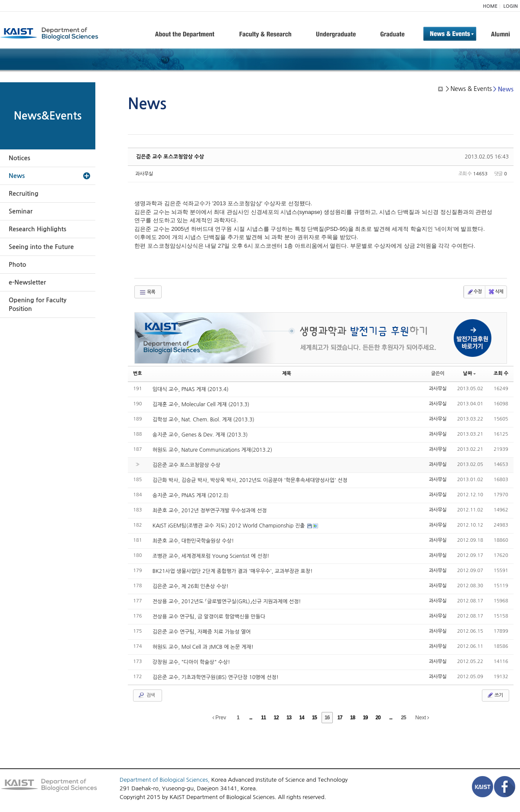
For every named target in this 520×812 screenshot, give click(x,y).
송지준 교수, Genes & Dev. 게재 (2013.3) (200, 435)
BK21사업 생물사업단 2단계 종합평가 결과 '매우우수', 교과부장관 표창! (233, 571)
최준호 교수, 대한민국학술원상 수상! (193, 541)
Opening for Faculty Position (37, 304)
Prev (219, 718)
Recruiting (24, 194)
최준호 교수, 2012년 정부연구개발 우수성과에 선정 (210, 511)
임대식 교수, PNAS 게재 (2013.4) (191, 389)
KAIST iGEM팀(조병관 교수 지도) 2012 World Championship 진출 (229, 526)
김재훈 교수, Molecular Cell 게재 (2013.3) (201, 404)
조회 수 (501, 374)
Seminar (21, 211)
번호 (138, 374)
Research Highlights (37, 229)
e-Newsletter (27, 282)
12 (276, 718)
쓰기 (495, 695)
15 (314, 718)
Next (422, 718)
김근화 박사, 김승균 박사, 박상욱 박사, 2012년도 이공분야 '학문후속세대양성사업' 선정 (250, 480)
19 (365, 718)
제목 (287, 374)
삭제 (496, 292)
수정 (474, 292)
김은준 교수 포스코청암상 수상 (170, 157)
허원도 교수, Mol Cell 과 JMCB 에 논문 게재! (203, 647)
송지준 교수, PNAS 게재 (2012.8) (191, 495)
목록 (147, 292)
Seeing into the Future (41, 247)
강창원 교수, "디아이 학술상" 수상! (191, 662)
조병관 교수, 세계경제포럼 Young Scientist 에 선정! (211, 556)
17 (340, 718)
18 (353, 718)
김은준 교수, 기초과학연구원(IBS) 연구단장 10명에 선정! (216, 677)
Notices (19, 158)
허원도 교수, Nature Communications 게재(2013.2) (212, 450)
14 (301, 718)
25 (403, 718)
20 (378, 718)
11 (263, 718)
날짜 (470, 374)
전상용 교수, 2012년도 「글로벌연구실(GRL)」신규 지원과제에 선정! (227, 602)
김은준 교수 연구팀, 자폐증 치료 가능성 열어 (202, 632)
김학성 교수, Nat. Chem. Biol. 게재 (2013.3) (203, 420)
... (251, 718)
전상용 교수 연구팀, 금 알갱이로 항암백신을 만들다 (209, 617)
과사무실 (144, 174)
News (17, 176)
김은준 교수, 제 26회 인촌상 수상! (190, 586)
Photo (17, 265)
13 (289, 718)
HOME (490, 6)
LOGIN (511, 6)
